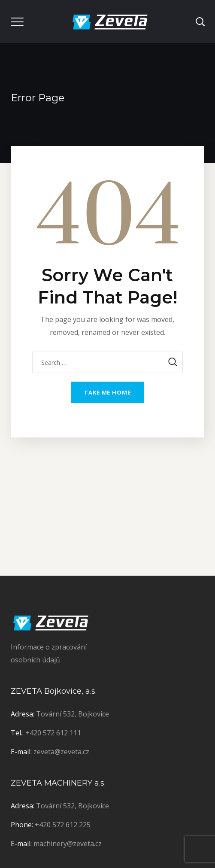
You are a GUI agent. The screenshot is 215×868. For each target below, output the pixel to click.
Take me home (107, 392)
